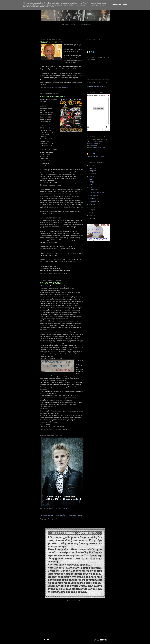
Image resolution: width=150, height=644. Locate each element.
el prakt (92, 154)
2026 (90, 165)
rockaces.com (94, 146)
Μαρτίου (93, 198)
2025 (90, 168)
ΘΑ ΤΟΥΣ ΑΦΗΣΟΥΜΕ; (50, 283)
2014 (90, 187)
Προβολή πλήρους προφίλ (96, 157)
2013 (90, 204)
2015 (90, 185)
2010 (90, 213)
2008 (90, 218)
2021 (90, 179)
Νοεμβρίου (94, 196)
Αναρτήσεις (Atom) (54, 519)
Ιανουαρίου (94, 201)
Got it (125, 5)
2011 (90, 210)
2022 (90, 176)
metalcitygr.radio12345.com (98, 148)
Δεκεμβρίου (94, 190)
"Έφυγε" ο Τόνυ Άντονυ (51, 42)
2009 (90, 215)
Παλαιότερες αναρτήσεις (76, 515)
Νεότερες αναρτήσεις (46, 515)
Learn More (117, 5)
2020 (90, 182)
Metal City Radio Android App (96, 86)
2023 (90, 174)
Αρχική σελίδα (61, 515)
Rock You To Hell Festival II (52, 97)
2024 (90, 171)
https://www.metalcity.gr (93, 144)
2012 (90, 207)
